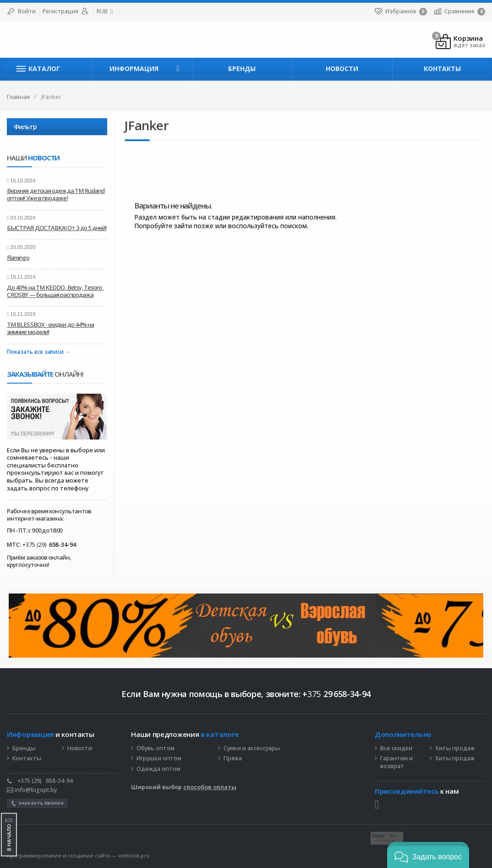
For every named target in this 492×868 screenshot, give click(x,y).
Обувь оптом (156, 748)
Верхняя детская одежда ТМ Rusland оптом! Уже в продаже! (56, 194)
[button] (428, 855)
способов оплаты (210, 787)
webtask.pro (134, 855)
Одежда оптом (159, 769)
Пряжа (233, 758)
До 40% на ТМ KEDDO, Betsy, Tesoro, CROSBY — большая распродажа (55, 291)
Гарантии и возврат (396, 762)
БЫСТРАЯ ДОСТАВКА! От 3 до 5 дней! (57, 228)
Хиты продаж (455, 748)
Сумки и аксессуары (252, 748)
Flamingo (18, 258)
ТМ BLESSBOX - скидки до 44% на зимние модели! (50, 328)
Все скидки (396, 748)
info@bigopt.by (32, 790)
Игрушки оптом (159, 758)
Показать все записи (35, 352)
